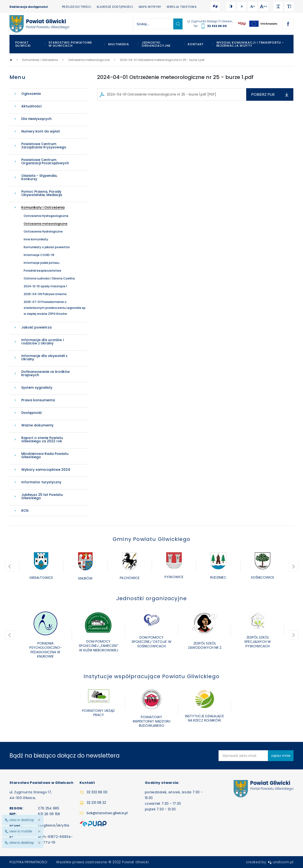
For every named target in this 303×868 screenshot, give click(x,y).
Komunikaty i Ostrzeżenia (43, 207)
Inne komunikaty (36, 239)
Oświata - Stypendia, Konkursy (39, 177)
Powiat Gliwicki (23, 44)
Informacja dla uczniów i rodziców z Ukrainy (42, 342)
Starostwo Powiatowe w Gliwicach (70, 44)
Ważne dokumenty (37, 425)
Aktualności (31, 106)
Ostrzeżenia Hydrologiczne (43, 231)
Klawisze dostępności (115, 7)
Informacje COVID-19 (39, 255)
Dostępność (32, 413)
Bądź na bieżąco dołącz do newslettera (65, 756)
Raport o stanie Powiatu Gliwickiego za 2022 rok (42, 439)
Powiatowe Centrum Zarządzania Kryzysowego (44, 146)
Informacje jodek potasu (42, 263)
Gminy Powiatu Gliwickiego (151, 539)
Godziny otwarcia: (162, 783)
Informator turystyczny (41, 482)
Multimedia (118, 44)
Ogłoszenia (31, 94)
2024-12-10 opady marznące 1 (45, 286)
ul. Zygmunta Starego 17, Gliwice (210, 21)
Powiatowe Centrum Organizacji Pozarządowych (45, 161)
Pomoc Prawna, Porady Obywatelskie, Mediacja (42, 193)
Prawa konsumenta (38, 400)
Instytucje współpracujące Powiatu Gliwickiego (151, 676)
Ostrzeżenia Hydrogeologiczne (46, 216)
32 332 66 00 (217, 26)
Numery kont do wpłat (41, 131)
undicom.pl (281, 862)
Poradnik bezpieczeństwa (42, 271)
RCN (25, 511)
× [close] (39, 843)
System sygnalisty (37, 388)
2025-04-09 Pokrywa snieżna (45, 294)
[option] (41, 566)
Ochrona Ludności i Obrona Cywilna (49, 278)
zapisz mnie (281, 756)
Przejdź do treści (77, 7)
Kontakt (196, 44)
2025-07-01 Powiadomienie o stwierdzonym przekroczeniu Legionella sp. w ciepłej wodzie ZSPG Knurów (55, 308)
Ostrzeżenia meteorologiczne (46, 224)
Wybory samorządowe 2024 (46, 470)
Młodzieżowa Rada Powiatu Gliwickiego (45, 455)
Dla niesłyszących (36, 119)
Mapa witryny (150, 7)
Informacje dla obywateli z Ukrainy (44, 357)
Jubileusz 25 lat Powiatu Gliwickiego (42, 496)
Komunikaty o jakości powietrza (47, 247)
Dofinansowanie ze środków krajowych (46, 373)
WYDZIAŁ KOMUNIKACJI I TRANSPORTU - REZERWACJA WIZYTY (250, 44)
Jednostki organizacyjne (156, 44)
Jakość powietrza (36, 327)
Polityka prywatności (28, 862)
